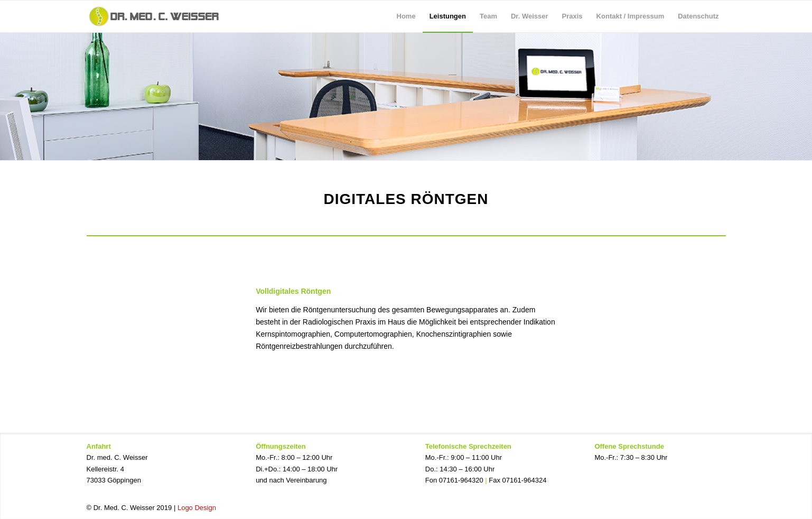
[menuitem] (406, 16)
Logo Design (197, 508)
